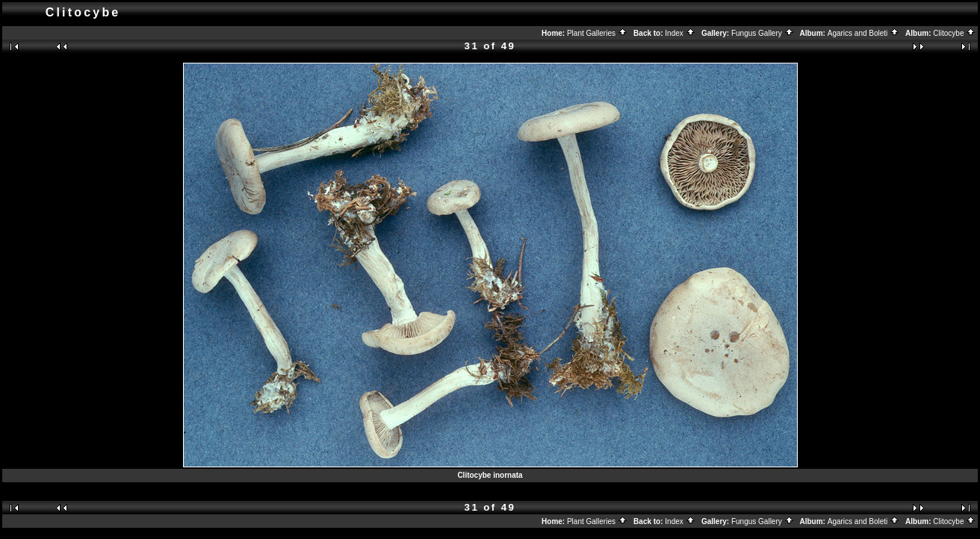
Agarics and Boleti (863, 33)
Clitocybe (954, 33)
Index (680, 33)
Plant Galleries (597, 33)
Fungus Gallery (763, 33)
